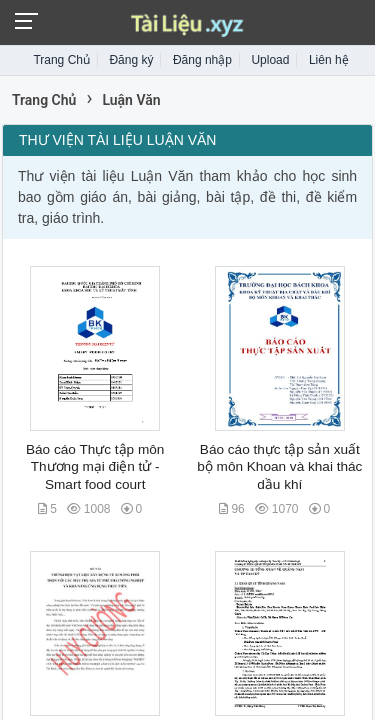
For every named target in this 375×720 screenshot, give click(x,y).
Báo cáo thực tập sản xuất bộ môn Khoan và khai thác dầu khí (279, 467)
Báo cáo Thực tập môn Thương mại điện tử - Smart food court (95, 467)
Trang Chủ (61, 60)
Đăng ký (131, 60)
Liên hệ (329, 60)
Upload (270, 60)
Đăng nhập (202, 60)
